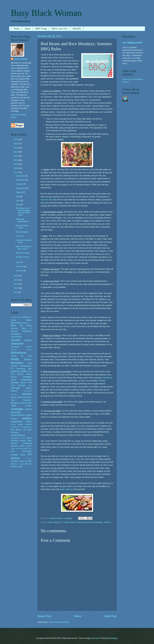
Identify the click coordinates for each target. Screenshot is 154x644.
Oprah (28, 409)
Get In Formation (23, 253)
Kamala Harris (19, 382)
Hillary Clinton (70, 522)
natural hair (22, 397)
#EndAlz (77, 29)
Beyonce (15, 328)
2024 (16, 144)
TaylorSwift (24, 449)
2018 (16, 168)
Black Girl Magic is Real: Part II (24, 248)
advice (50, 522)
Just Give (20, 236)
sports (29, 446)
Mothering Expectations (22, 220)
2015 (16, 280)
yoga (20, 467)
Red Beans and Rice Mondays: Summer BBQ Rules (23, 212)
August (19, 192)
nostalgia (17, 409)
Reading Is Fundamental (21, 427)
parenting (16, 412)
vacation (14, 461)
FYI (61, 522)
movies (27, 394)
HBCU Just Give (60, 29)
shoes (22, 446)
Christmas (15, 347)
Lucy (30, 385)
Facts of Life (21, 356)
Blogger (114, 638)
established (107, 378)
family (56, 522)
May (18, 205)
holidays (27, 377)
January (20, 271)
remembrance (18, 435)
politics (27, 418)
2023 (16, 148)
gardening (21, 369)
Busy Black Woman (46, 13)
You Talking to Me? (133, 43)
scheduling (27, 443)
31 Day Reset (16, 317)
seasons (107, 522)
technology (27, 451)
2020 (16, 160)
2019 (16, 164)
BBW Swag (41, 29)
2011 (16, 288)
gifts (30, 369)
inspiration (26, 380)
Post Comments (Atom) (59, 622)
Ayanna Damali (21, 59)
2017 (16, 172)
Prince (13, 424)
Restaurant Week (18, 438)
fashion (28, 359)
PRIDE (29, 422)
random (28, 424)
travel (23, 455)
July (18, 196)
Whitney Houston (17, 464)
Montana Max (47, 200)
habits (24, 371)
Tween (29, 459)
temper (14, 455)
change (28, 340)
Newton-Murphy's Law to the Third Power (21, 403)
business (27, 331)
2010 (16, 292)
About (28, 29)
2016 (16, 276)
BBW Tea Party (21, 325)
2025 (16, 139)
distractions (19, 353)
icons (14, 380)
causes (16, 340)
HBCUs (21, 374)
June (18, 201)
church (29, 347)
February (20, 266)
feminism (17, 363)
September (21, 188)
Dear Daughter (22, 232)
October (20, 184)
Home (17, 29)
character (17, 343)
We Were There (22, 257)
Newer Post (45, 616)
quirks (20, 424)
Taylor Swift (15, 449)
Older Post (110, 616)
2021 (16, 156)
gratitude (15, 371)
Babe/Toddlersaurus (19, 323)
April (18, 262)
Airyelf (97, 638)
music (14, 397)
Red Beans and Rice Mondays (90, 522)
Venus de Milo (25, 461)
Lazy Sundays (18, 385)
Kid (30, 382)
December (21, 176)
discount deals (21, 349)
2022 (16, 152)
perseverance (18, 415)
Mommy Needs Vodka (22, 227)
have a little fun (67, 489)
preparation (17, 421)
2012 (16, 284)
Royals (23, 441)
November (21, 180)
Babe (29, 320)
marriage (15, 388)
